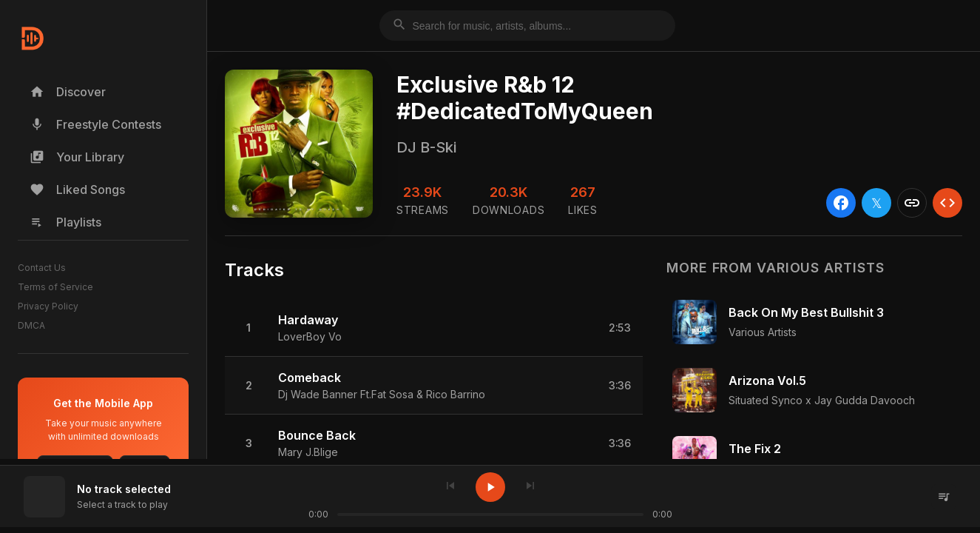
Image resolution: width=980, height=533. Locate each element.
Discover (68, 92)
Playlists (65, 222)
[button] (434, 328)
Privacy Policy (48, 306)
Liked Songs (77, 190)
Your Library (77, 157)
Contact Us (42, 268)
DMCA (31, 325)
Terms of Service (55, 287)
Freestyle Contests (95, 124)
